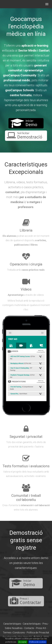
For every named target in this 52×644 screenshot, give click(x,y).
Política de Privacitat (38, 632)
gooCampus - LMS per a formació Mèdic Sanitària (15, 4)
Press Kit (41, 628)
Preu (45, 624)
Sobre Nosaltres (14, 628)
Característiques (12, 624)
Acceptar (23, 642)
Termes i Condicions (14, 632)
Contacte (29, 628)
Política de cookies (38, 642)
